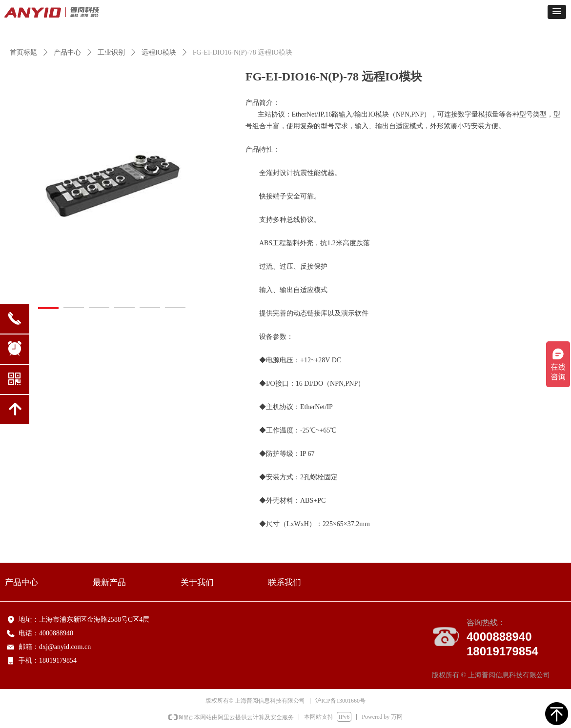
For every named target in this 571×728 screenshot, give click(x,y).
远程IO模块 (159, 52)
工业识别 (111, 52)
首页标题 (23, 52)
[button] (557, 12)
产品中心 (67, 52)
